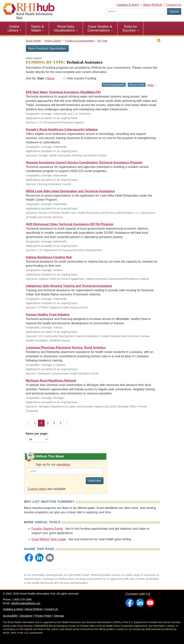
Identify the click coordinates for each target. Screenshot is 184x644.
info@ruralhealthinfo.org (26, 603)
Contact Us (174, 5)
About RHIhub (153, 5)
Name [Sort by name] (51, 78)
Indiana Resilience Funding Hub (49, 257)
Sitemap (59, 616)
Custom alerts (37, 489)
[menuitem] (14, 28)
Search (174, 11)
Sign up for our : (53, 465)
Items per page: (37, 437)
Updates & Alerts (128, 5)
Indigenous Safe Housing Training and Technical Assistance (69, 286)
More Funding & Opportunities (47, 48)
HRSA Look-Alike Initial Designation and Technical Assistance (71, 191)
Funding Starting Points (47, 529)
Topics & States (37, 28)
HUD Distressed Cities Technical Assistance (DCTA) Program (70, 224)
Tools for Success (130, 28)
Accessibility (10, 616)
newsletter (63, 465)
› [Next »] (66, 423)
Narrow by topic (137, 85)
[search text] (136, 11)
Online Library (14, 28)
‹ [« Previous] (29, 423)
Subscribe (95, 481)
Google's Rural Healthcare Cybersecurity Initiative (62, 129)
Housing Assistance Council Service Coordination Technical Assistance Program (84, 163)
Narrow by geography (114, 85)
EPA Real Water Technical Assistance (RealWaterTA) (63, 92)
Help (153, 85)
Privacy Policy (43, 616)
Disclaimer (26, 616)
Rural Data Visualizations (66, 28)
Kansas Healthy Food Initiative (48, 315)
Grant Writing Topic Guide (49, 539)
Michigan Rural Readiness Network (51, 381)
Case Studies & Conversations (100, 28)
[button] (29, 558)
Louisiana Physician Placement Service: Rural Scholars (66, 348)
